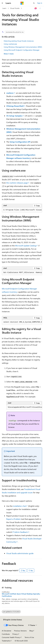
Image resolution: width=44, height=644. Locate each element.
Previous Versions (20, 631)
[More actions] (40, 8)
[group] (22, 210)
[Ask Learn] (36, 8)
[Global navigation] (2, 3)
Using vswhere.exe (10, 44)
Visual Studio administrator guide (20, 553)
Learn (4, 8)
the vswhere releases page (17, 183)
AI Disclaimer (7, 631)
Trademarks (6, 641)
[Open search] (34, 3)
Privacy (15, 634)
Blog (31, 631)
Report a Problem (13, 519)
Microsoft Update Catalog (26, 246)
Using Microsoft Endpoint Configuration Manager (22, 50)
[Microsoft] (22, 3)
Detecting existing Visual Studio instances (19, 41)
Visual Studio (15, 8)
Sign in (40, 3)
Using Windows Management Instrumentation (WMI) (23, 47)
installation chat (19, 506)
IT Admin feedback (20, 532)
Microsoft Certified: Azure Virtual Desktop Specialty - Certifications (21, 595)
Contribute (6, 634)
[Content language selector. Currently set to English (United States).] (13, 620)
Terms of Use (29, 637)
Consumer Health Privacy (11, 637)
